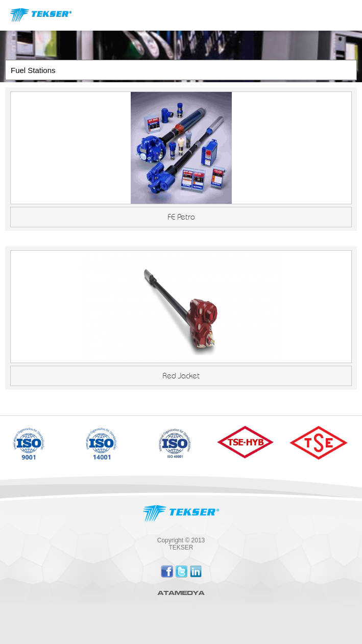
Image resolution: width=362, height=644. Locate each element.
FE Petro (181, 217)
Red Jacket (181, 376)
